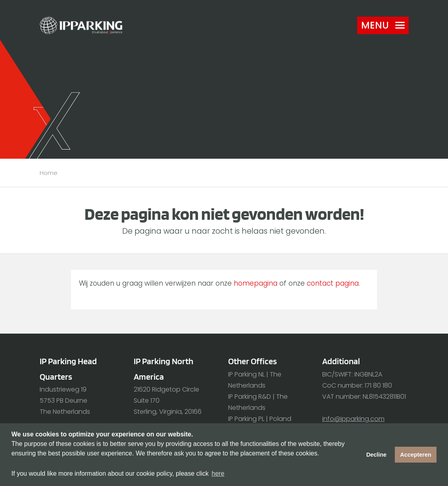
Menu (383, 25)
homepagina (256, 283)
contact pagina (333, 283)
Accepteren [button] (415, 455)
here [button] (218, 474)
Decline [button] (376, 455)
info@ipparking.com (353, 419)
